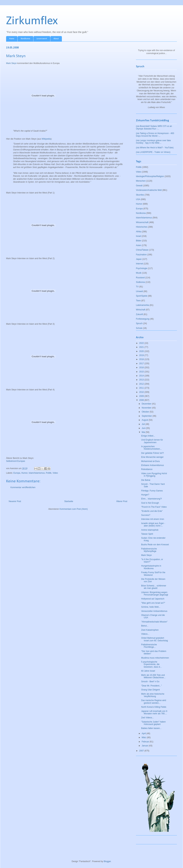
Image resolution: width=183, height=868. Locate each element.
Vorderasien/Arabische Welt (149, 190)
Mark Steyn (11, 63)
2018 (142, 359)
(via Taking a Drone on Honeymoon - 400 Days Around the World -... (155, 135)
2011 (142, 388)
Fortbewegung (143, 319)
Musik (139, 273)
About (56, 39)
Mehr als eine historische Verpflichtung (153, 695)
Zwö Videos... (147, 718)
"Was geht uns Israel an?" (153, 603)
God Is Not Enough (150, 503)
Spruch (139, 323)
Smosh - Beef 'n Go (150, 682)
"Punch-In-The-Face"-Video (154, 507)
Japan (139, 259)
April (144, 733)
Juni (144, 428)
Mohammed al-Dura (150, 461)
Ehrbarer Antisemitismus (152, 465)
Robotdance (147, 469)
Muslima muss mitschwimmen (155, 658)
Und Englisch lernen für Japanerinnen (152, 441)
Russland (140, 278)
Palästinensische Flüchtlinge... (149, 646)
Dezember (147, 404)
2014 (142, 376)
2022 (142, 343)
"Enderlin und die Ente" (152, 511)
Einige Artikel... (148, 436)
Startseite (69, 501)
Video (55, 473)
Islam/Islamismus (37, 473)
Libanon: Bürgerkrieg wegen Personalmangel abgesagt (155, 594)
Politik (49, 473)
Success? (146, 515)
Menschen (141, 181)
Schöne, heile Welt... (151, 607)
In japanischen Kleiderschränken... (151, 448)
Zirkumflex (32, 21)
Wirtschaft (141, 310)
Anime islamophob (150, 530)
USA (138, 199)
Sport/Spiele (142, 296)
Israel (138, 236)
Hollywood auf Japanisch (153, 599)
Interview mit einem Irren (153, 519)
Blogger (107, 861)
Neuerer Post (15, 501)
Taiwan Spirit (147, 534)
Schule (139, 328)
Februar (146, 742)
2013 (142, 380)
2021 (142, 347)
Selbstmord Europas (16, 461)
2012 (142, 384)
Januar (145, 746)
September (147, 416)
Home (12, 39)
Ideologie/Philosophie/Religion (150, 176)
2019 (142, 355)
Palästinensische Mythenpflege (149, 550)
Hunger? (145, 495)
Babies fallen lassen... (151, 728)
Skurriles (140, 195)
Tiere (138, 301)
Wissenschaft (142, 222)
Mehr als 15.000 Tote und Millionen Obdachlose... (153, 676)
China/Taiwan (142, 250)
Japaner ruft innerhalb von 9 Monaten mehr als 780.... (154, 712)
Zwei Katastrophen (150, 630)
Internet (140, 264)
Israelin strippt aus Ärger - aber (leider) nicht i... (153, 525)
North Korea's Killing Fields (154, 707)
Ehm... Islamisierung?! (152, 499)
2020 (142, 351)
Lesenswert (42, 39)
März (144, 737)
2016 (142, 368)
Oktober (146, 412)
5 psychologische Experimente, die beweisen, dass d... (151, 664)
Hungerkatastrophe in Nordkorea (151, 567)
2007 (142, 751)
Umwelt (139, 291)
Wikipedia (46, 139)
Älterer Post (122, 501)
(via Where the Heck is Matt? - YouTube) (155, 148)
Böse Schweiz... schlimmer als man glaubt (154, 587)
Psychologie (142, 268)
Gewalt (139, 186)
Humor (24, 473)
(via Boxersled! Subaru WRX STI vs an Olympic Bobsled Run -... (154, 127)
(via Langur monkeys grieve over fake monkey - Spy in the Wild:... (153, 142)
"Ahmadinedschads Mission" (154, 622)
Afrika (139, 232)
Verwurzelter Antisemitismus (154, 611)
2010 (142, 392)
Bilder (139, 241)
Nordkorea (25, 39)
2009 (142, 396)
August (145, 420)
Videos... (145, 634)
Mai (144, 432)
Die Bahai (146, 480)
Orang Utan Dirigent (150, 690)
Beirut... (145, 626)
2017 (142, 364)
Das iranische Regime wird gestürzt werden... (154, 702)
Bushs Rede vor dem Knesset (155, 545)
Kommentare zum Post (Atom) (74, 509)
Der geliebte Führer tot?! (152, 453)
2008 (142, 400)
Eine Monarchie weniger (152, 457)
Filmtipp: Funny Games (152, 491)
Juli (144, 424)
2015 (142, 372)
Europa (17, 473)
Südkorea (140, 282)
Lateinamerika (142, 305)
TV (137, 287)
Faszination (141, 255)
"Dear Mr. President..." (152, 686)
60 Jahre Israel (148, 671)
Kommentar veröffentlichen (23, 487)
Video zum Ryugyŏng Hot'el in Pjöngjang (154, 475)
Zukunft (139, 314)
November (147, 408)
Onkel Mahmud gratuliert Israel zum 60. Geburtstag (155, 639)
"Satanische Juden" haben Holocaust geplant (153, 723)
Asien (139, 245)
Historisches (142, 227)
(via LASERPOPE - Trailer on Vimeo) (153, 152)
